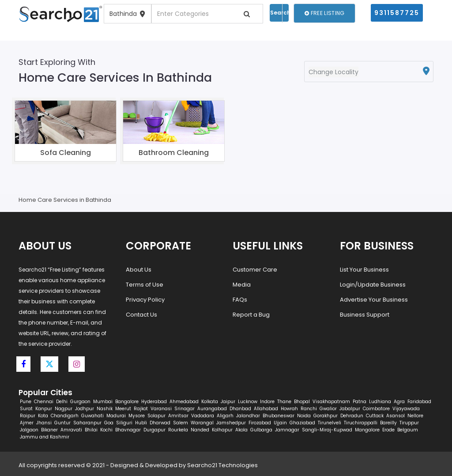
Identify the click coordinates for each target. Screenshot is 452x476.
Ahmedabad (184, 402)
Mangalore (367, 430)
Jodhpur (85, 409)
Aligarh (225, 416)
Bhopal (302, 402)
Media (242, 285)
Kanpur (44, 409)
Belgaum (408, 430)
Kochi (106, 430)
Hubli (141, 423)
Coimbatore (376, 409)
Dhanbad (240, 409)
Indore (267, 402)
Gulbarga (261, 430)
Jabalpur (350, 409)
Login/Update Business (373, 285)
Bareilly (388, 423)
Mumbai (103, 402)
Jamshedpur (231, 423)
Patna (360, 402)
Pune (26, 402)
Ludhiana (380, 402)
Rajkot (141, 409)
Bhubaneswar (279, 416)
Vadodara (203, 416)
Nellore (415, 416)
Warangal (202, 423)
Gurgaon (80, 402)
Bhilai (91, 430)
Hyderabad (154, 402)
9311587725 (397, 13)
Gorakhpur (326, 416)
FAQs (240, 300)
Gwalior (328, 409)
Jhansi (44, 423)
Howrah (289, 409)
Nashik (105, 409)
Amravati (71, 430)
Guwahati (92, 416)
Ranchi (309, 409)
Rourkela (178, 430)
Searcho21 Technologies (222, 465)
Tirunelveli (330, 423)
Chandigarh (65, 416)
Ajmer (27, 423)
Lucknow (248, 402)
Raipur (28, 416)
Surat (26, 409)
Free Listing (324, 13)
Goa (109, 423)
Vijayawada (406, 409)
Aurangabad (212, 409)
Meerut (123, 409)
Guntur (62, 423)
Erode (388, 430)
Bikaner (49, 430)
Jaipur (228, 402)
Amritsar (178, 416)
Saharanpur (87, 423)
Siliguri (124, 423)
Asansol (395, 416)
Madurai (116, 416)
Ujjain (280, 423)
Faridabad (419, 402)
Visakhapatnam (331, 402)
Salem (181, 423)
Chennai (44, 402)
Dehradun (352, 416)
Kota (43, 416)
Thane (284, 402)
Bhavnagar (128, 430)
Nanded (200, 430)
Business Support (365, 315)
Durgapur (154, 430)
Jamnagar (287, 430)
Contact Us (141, 315)
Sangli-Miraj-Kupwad (327, 430)
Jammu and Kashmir (45, 437)
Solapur (156, 416)
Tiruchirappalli (361, 423)
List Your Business (364, 270)
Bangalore (127, 402)
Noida (304, 416)
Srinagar (185, 409)
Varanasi (161, 409)
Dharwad (160, 423)
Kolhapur (222, 430)
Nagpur (64, 409)
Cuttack (375, 416)
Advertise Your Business (374, 300)
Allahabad (266, 409)
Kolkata (210, 402)
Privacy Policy (145, 300)
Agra (399, 402)
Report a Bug (251, 315)
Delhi (62, 402)
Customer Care (255, 270)
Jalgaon (29, 430)
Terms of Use (145, 285)
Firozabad (260, 423)
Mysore (137, 416)
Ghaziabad (302, 423)
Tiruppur (409, 423)
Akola (241, 430)
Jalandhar (248, 416)
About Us (139, 270)
